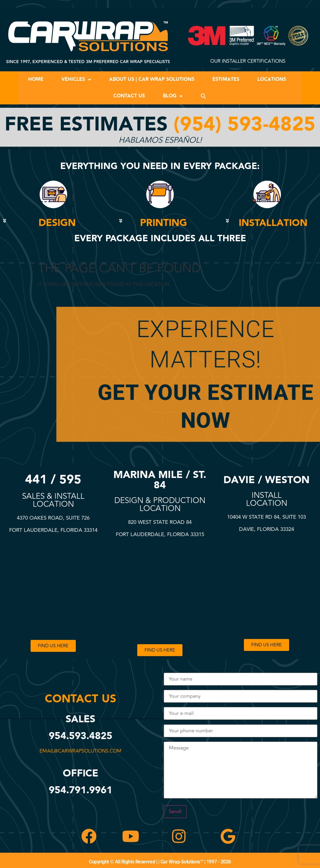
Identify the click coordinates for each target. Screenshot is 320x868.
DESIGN (57, 223)
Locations (272, 79)
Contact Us (129, 96)
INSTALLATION (273, 223)
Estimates (226, 79)
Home (36, 79)
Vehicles (76, 80)
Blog (173, 96)
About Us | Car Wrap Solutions (152, 79)
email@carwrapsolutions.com (82, 751)
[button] (204, 96)
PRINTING (164, 223)
